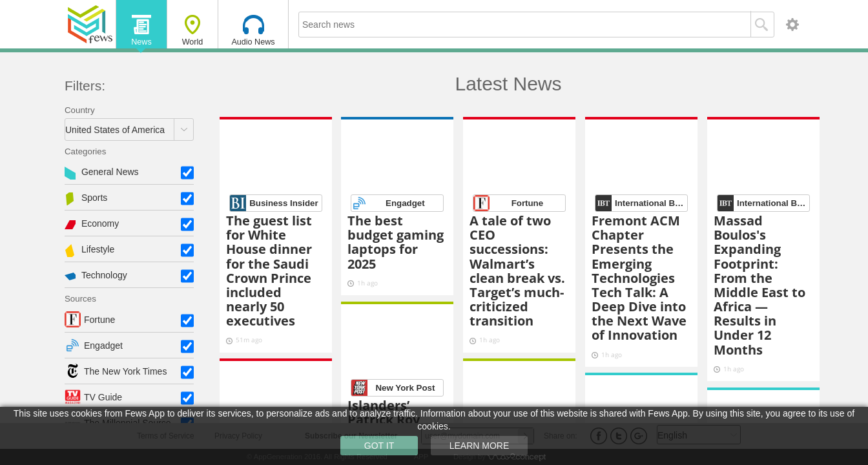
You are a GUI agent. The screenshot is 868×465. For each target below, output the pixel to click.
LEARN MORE (480, 446)
